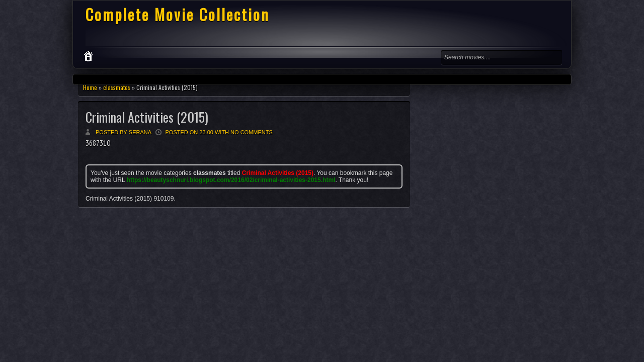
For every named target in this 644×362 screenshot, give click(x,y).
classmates (117, 87)
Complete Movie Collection (178, 14)
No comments (252, 132)
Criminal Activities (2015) (147, 117)
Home (90, 87)
